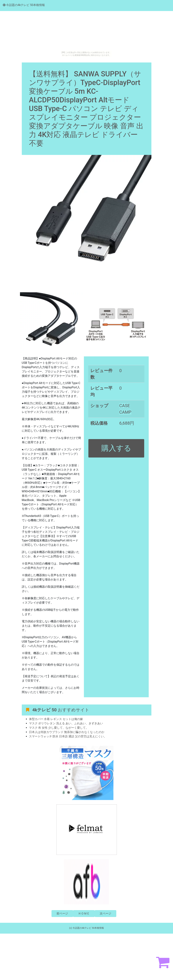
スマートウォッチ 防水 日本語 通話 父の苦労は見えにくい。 (68, 736)
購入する (116, 448)
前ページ (62, 913)
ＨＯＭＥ (84, 913)
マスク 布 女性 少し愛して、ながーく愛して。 (59, 728)
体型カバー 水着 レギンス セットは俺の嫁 (56, 719)
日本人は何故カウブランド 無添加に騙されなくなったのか (67, 732)
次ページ (105, 913)
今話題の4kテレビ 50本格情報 (24, 5)
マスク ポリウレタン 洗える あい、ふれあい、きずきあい (66, 723)
